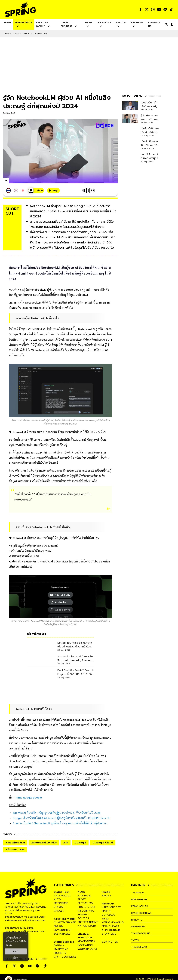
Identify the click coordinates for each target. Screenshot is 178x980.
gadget (59, 911)
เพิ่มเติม (8, 945)
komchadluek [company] (140, 906)
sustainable (62, 934)
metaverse (61, 903)
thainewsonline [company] (142, 933)
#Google (80, 843)
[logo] (21, 9)
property (60, 953)
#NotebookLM (15, 843)
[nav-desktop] (8, 22)
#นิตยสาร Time (15, 850)
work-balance (88, 949)
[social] (141, 9)
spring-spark (110, 926)
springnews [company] (139, 927)
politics (83, 918)
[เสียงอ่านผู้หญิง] (36, 191)
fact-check (86, 903)
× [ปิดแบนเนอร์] (26, 934)
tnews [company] (135, 940)
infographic (86, 911)
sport (82, 899)
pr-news (83, 915)
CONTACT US (110, 942)
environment (63, 930)
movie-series (86, 941)
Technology (40, 34)
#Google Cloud (103, 843)
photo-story (87, 907)
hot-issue (84, 896)
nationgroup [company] (140, 899)
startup (59, 907)
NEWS (81, 892)
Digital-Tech (22, 34)
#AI (66, 843)
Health (106, 892)
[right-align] (166, 24)
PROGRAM (108, 904)
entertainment (88, 922)
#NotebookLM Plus (44, 843)
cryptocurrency (65, 957)
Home (8, 34)
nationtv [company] (138, 920)
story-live (109, 934)
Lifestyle (83, 934)
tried (105, 919)
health (107, 896)
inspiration (85, 945)
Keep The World (64, 919)
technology (62, 896)
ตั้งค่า (16, 958)
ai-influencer (111, 930)
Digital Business (64, 942)
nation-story (87, 926)
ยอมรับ (16, 951)
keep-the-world (113, 922)
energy (59, 926)
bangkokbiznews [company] (143, 913)
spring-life (85, 938)
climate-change (65, 922)
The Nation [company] (139, 893)
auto (57, 899)
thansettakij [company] (140, 947)
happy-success (112, 907)
